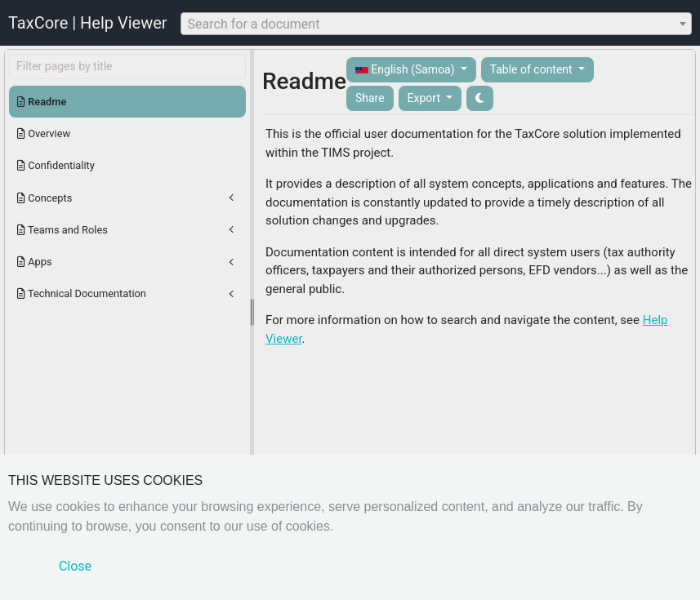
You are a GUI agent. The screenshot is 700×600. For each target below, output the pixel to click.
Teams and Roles (62, 230)
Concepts (45, 198)
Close (75, 566)
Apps (35, 262)
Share (370, 98)
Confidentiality (56, 165)
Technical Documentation (82, 293)
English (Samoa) (406, 70)
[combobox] (436, 24)
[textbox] (436, 24)
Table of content (533, 69)
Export (426, 98)
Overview (44, 133)
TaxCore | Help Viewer (88, 23)
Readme (42, 102)
